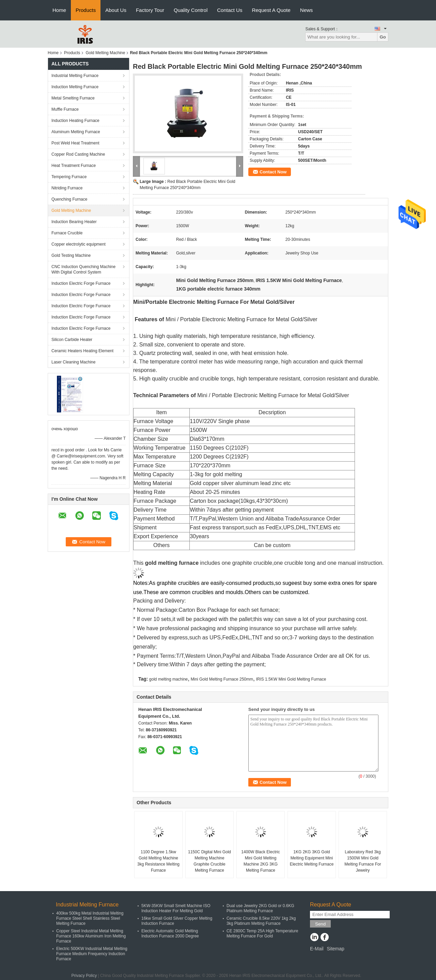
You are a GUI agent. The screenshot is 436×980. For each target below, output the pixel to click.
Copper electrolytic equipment (79, 244)
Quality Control (191, 10)
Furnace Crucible (67, 233)
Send (320, 924)
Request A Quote (271, 10)
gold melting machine (168, 679)
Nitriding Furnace (67, 188)
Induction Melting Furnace (75, 87)
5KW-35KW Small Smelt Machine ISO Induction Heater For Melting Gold (176, 908)
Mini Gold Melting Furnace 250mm (222, 679)
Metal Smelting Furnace (73, 98)
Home (59, 10)
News (307, 10)
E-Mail (317, 949)
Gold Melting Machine (105, 53)
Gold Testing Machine (71, 255)
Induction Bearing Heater (74, 222)
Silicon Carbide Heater (72, 340)
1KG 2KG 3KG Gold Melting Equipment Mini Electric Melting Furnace (312, 858)
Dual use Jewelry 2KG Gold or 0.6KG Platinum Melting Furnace (260, 908)
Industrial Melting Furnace (75, 76)
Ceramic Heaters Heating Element (82, 351)
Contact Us (230, 10)
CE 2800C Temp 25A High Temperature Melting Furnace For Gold (262, 934)
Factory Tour (150, 10)
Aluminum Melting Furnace (76, 132)
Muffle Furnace (65, 109)
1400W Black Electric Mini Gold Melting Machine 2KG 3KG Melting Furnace (260, 861)
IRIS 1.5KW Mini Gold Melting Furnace (291, 679)
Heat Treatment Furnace (74, 166)
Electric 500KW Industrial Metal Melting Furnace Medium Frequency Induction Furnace (92, 954)
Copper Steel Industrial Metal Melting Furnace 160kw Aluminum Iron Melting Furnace (91, 936)
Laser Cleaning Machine (73, 362)
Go (383, 37)
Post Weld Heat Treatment (75, 143)
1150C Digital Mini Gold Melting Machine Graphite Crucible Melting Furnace (209, 861)
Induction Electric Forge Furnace (81, 283)
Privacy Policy (84, 976)
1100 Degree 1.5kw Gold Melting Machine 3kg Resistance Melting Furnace (158, 861)
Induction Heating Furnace (75, 121)
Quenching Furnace (69, 199)
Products (86, 10)
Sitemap (335, 949)
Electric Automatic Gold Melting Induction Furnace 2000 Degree (170, 934)
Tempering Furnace (69, 177)
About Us (116, 10)
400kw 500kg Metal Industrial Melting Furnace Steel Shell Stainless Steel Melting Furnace (90, 918)
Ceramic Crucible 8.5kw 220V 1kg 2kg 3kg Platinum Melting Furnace (261, 921)
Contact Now (273, 172)
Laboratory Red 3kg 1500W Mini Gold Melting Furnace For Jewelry (363, 861)
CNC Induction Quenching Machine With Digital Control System (83, 269)
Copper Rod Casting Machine (78, 154)
